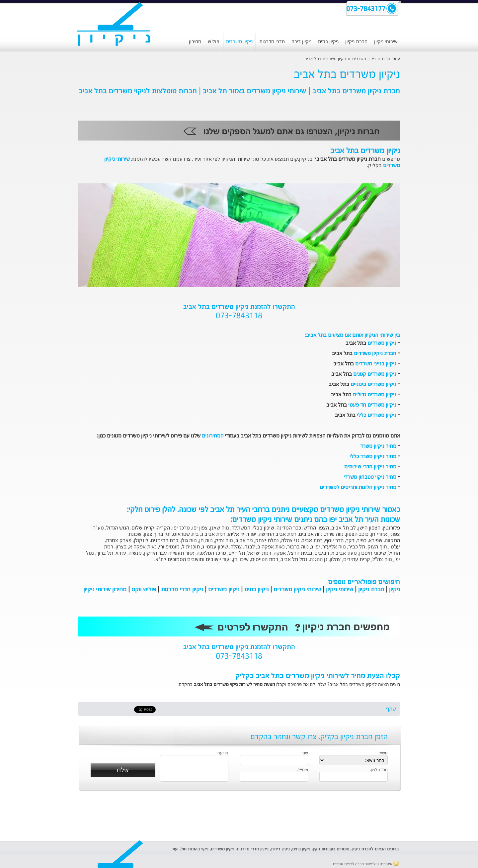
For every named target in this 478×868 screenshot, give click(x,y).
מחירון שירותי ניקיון (105, 590)
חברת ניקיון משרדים (375, 354)
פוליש (214, 42)
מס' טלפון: (379, 770)
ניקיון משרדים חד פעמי (372, 405)
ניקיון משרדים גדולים (375, 395)
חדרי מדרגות (272, 42)
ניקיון (395, 590)
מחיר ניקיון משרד (378, 446)
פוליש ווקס (144, 590)
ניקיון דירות (280, 849)
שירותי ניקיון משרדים (297, 590)
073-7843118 (239, 316)
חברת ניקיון (356, 42)
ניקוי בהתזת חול (195, 849)
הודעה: (222, 753)
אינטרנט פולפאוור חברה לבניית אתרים (366, 864)
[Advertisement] (32, 171)
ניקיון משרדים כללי (377, 416)
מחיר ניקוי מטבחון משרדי (370, 477)
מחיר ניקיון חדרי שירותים (370, 467)
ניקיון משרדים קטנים (375, 374)
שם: (305, 753)
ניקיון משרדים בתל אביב (325, 59)
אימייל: (302, 770)
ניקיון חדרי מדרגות (182, 590)
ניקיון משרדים (239, 42)
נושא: (383, 753)
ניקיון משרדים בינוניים (373, 385)
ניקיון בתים (328, 42)
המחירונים (213, 436)
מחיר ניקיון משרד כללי (373, 457)
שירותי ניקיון (386, 42)
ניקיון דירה (301, 42)
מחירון (195, 42)
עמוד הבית (391, 59)
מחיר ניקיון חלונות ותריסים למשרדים (358, 488)
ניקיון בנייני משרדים (376, 364)
